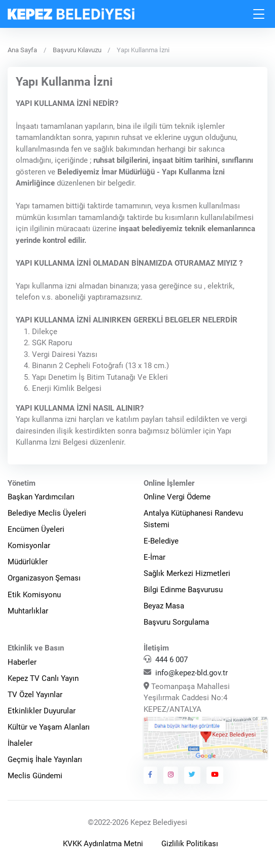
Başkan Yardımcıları (41, 497)
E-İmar (154, 557)
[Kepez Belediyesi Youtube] (215, 775)
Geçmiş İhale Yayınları (45, 759)
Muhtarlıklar (28, 611)
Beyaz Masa (164, 606)
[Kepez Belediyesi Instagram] (171, 775)
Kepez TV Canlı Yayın (43, 678)
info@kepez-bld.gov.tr (192, 673)
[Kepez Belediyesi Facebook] (150, 775)
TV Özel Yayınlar (35, 695)
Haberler (22, 662)
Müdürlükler (28, 562)
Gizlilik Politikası (190, 844)
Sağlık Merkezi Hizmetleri (187, 573)
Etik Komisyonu (34, 595)
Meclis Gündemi (35, 776)
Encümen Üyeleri (36, 529)
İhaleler (20, 743)
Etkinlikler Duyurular (42, 711)
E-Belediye (161, 541)
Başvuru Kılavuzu (77, 50)
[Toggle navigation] (259, 14)
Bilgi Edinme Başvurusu (183, 590)
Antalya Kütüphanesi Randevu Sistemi (193, 519)
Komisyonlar (29, 546)
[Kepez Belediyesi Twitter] (192, 775)
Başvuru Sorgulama (176, 622)
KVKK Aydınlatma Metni (103, 844)
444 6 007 (171, 660)
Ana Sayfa (22, 50)
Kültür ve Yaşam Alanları (49, 727)
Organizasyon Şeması (44, 578)
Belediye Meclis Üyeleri (47, 513)
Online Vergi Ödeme (177, 497)
